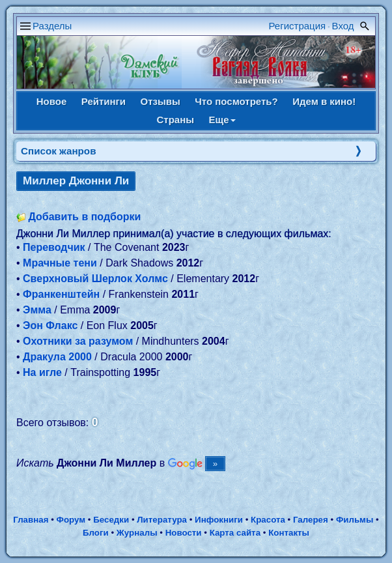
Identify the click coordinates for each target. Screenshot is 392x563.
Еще (222, 120)
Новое (52, 101)
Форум (71, 520)
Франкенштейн (61, 294)
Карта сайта (235, 533)
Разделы (52, 26)
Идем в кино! (324, 101)
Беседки (111, 520)
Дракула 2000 (57, 357)
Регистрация (298, 26)
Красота (268, 520)
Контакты (289, 533)
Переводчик (54, 247)
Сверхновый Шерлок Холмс (95, 279)
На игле (42, 372)
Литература (162, 520)
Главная (31, 520)
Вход (343, 26)
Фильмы (355, 520)
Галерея (311, 520)
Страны (175, 120)
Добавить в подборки (84, 217)
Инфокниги (219, 520)
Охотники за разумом (78, 341)
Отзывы (161, 101)
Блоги (96, 533)
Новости (184, 533)
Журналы (137, 533)
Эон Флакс (50, 325)
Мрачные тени (60, 263)
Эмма (37, 310)
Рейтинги (104, 101)
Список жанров (59, 151)
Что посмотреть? (236, 101)
